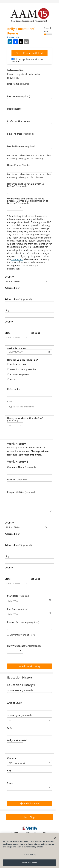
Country (12, 758)
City (9, 771)
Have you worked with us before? (25, 419)
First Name (19, 84)
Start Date (18, 596)
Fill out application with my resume (27, 60)
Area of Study (15, 703)
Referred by (14, 389)
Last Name (19, 96)
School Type (19, 715)
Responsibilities (21, 492)
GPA (9, 728)
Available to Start (17, 348)
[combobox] (15, 191)
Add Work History (30, 666)
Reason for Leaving (23, 622)
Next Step (29, 817)
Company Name (21, 467)
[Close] (55, 838)
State (10, 783)
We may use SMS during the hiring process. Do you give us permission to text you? (28, 201)
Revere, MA (13, 37)
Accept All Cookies (29, 863)
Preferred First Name (18, 121)
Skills (10, 402)
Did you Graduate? (17, 740)
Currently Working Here (22, 635)
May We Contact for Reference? (24, 646)
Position (17, 480)
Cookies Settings (29, 854)
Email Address (20, 134)
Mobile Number (21, 146)
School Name (20, 690)
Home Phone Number (19, 165)
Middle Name (14, 109)
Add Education (30, 803)
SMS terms (17, 259)
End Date (18, 609)
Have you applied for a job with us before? (26, 185)
